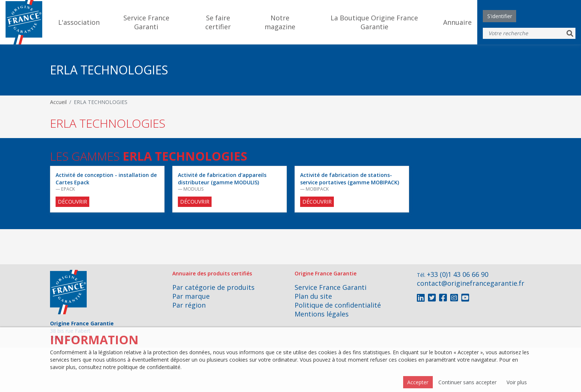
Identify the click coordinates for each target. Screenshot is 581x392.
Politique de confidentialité (338, 305)
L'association (79, 22)
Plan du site (313, 296)
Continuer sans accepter (467, 382)
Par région (189, 305)
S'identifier (500, 16)
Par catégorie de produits (213, 287)
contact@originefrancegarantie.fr (471, 283)
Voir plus (517, 382)
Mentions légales (322, 314)
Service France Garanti (146, 22)
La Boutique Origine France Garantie (374, 22)
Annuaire (457, 22)
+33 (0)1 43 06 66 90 (458, 274)
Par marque (191, 296)
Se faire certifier (218, 22)
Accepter (418, 382)
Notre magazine (280, 22)
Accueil (58, 102)
